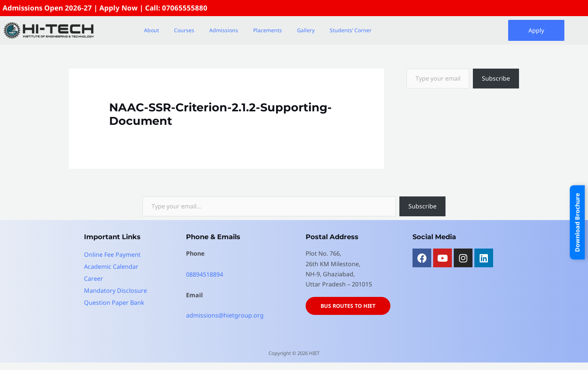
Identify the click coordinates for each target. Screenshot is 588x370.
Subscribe (496, 78)
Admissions (224, 30)
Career (94, 279)
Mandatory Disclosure (115, 291)
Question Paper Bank (114, 303)
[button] (153, 30)
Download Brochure (577, 222)
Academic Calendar (111, 267)
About (151, 30)
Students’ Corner (351, 30)
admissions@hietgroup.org (225, 315)
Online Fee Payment (112, 255)
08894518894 (205, 274)
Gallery (306, 30)
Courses (184, 30)
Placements (268, 30)
